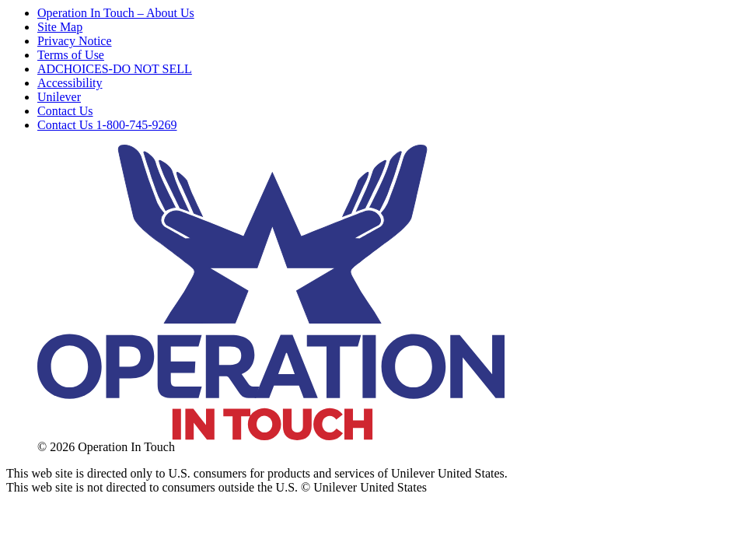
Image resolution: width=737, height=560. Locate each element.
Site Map (60, 27)
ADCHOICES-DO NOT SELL (115, 69)
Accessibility (70, 83)
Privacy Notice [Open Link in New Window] (75, 41)
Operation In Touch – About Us (116, 13)
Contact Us (65, 111)
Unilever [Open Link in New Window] (59, 97)
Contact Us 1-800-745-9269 (107, 125)
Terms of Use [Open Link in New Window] (71, 55)
